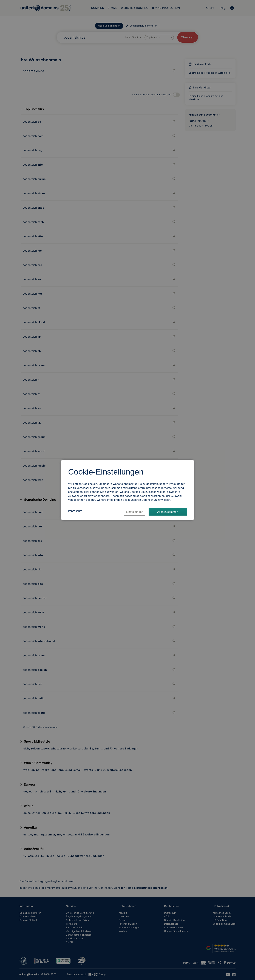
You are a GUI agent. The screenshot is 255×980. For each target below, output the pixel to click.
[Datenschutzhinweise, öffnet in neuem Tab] (156, 500)
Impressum (75, 511)
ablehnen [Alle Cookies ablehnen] (79, 500)
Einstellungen (135, 512)
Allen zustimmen (168, 512)
